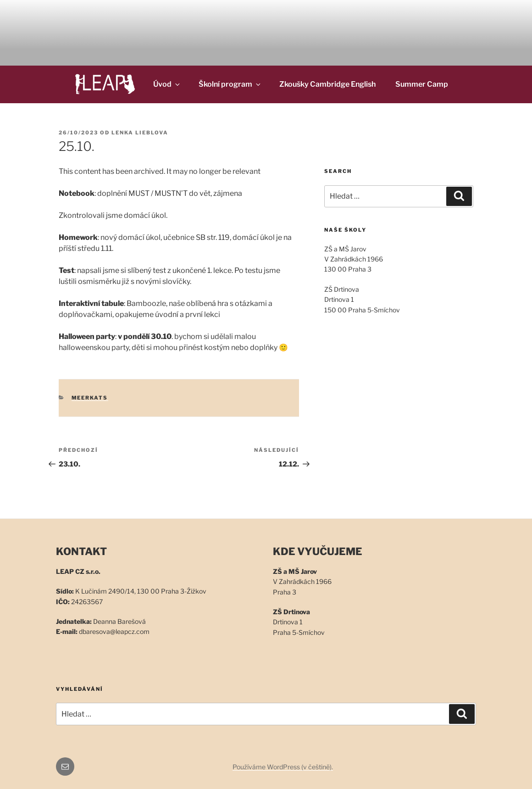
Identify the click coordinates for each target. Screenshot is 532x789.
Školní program (230, 84)
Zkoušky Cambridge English (327, 84)
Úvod (167, 84)
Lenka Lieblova (140, 133)
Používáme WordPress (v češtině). (283, 767)
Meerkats (90, 398)
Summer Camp (422, 84)
